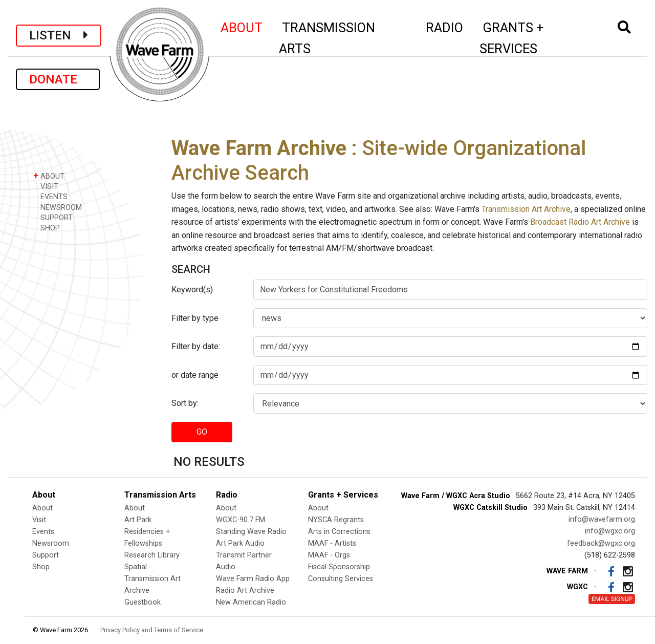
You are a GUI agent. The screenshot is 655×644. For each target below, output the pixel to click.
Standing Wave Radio (251, 532)
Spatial (136, 567)
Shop (41, 567)
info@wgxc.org (610, 531)
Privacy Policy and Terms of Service (152, 630)
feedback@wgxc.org (601, 543)
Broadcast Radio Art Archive (580, 222)
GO (202, 432)
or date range (195, 375)
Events (43, 532)
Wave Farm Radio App (253, 579)
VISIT (46, 186)
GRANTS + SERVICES (534, 38)
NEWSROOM (58, 207)
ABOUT (242, 26)
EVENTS (50, 196)
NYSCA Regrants (336, 520)
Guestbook (143, 602)
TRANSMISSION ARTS (327, 38)
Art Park (138, 520)
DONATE (58, 79)
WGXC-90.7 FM (241, 520)
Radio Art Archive (245, 591)
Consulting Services (341, 579)
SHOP (47, 228)
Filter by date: (196, 346)
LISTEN (59, 35)
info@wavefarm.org (602, 519)
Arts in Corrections (339, 532)
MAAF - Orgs (329, 555)
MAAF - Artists (332, 543)
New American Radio (251, 602)
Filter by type (195, 318)
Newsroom (51, 543)
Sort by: (185, 403)
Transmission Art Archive (526, 209)
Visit (39, 520)
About (42, 508)
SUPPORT (53, 217)
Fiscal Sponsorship (339, 567)
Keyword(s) (192, 289)
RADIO (445, 26)
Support (46, 555)
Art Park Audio (240, 543)
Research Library (152, 555)
